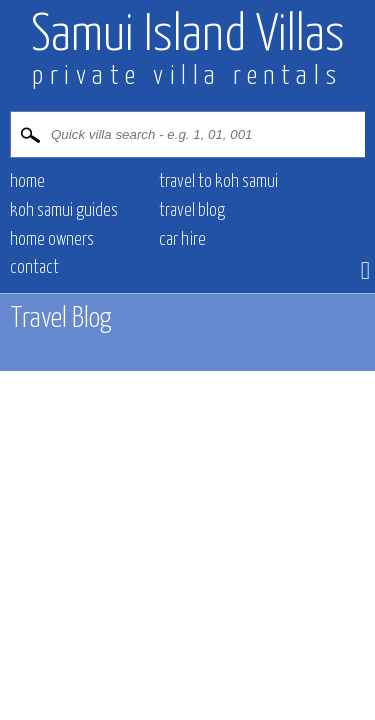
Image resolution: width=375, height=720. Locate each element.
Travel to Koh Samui (218, 182)
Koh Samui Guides (64, 211)
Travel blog (192, 211)
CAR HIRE (182, 240)
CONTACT (34, 268)
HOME (27, 182)
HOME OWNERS (52, 240)
